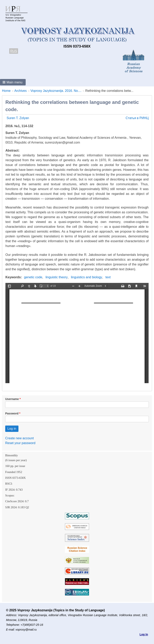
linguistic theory (57, 277)
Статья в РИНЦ (137, 118)
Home (6, 91)
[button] (13, 82)
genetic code (33, 277)
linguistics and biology (87, 277)
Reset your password (20, 443)
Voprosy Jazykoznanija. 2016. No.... (56, 91)
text (108, 277)
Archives (21, 91)
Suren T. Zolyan (18, 118)
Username (12, 399)
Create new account (19, 438)
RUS (14, 51)
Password (12, 413)
